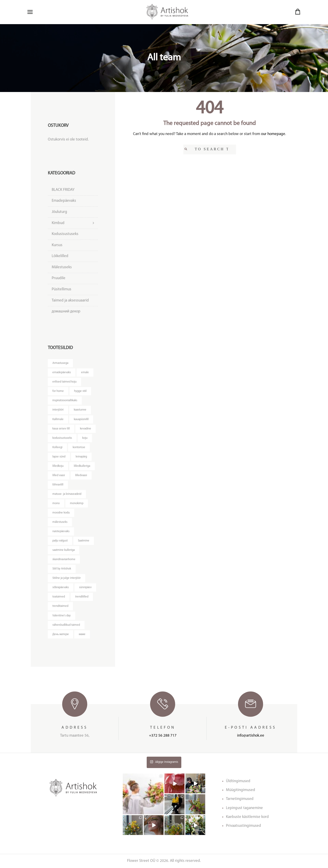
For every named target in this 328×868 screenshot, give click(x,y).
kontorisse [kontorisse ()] (79, 447)
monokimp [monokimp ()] (77, 503)
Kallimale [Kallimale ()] (58, 419)
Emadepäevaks (64, 201)
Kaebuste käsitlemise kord (247, 817)
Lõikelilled (60, 256)
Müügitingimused (241, 790)
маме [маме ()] (82, 634)
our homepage (273, 134)
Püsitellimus (61, 289)
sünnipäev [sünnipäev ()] (85, 587)
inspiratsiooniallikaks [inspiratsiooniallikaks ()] (65, 400)
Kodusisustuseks (65, 234)
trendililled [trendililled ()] (82, 597)
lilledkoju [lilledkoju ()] (58, 466)
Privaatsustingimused (243, 826)
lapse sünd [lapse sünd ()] (59, 457)
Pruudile (59, 278)
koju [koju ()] (85, 438)
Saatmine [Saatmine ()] (84, 541)
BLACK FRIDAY (63, 190)
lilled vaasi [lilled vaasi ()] (59, 475)
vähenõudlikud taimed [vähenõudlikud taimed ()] (66, 625)
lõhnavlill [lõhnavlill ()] (58, 485)
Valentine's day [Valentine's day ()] (61, 616)
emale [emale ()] (85, 372)
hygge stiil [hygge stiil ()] (80, 391)
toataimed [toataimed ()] (59, 597)
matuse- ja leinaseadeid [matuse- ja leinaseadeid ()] (67, 494)
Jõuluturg (59, 212)
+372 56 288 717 (163, 736)
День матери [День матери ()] (60, 634)
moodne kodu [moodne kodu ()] (61, 513)
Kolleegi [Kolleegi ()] (57, 447)
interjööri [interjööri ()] (58, 410)
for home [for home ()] (58, 391)
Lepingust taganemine (244, 808)
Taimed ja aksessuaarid (70, 300)
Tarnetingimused (240, 799)
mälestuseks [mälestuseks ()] (60, 522)
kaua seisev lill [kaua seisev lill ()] (61, 429)
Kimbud (58, 223)
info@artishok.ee (251, 736)
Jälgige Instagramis (164, 762)
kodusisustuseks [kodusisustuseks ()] (62, 438)
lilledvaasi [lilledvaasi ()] (81, 475)
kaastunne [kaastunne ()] (80, 410)
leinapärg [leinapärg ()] (81, 457)
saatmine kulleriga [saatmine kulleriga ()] (64, 550)
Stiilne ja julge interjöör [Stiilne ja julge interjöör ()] (67, 578)
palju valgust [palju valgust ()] (60, 541)
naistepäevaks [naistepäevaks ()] (61, 531)
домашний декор (66, 311)
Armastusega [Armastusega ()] (60, 363)
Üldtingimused (238, 781)
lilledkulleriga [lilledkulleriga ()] (82, 466)
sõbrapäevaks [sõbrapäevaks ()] (61, 587)
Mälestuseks (62, 267)
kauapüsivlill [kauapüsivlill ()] (81, 419)
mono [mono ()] (56, 503)
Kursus (57, 245)
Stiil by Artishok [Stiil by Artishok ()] (62, 569)
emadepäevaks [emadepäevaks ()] (62, 372)
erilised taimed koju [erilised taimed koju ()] (64, 382)
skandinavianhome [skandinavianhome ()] (64, 559)
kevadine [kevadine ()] (86, 429)
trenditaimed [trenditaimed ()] (60, 606)
